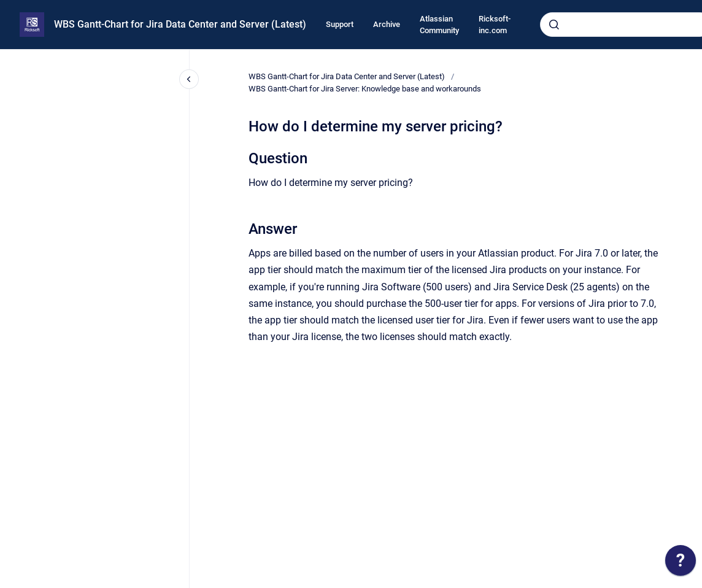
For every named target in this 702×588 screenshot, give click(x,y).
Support (340, 24)
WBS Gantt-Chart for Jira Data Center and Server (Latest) (180, 24)
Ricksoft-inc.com (495, 25)
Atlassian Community (439, 25)
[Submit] (554, 25)
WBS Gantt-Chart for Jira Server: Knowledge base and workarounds (365, 89)
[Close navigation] (189, 79)
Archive (387, 24)
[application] (681, 563)
